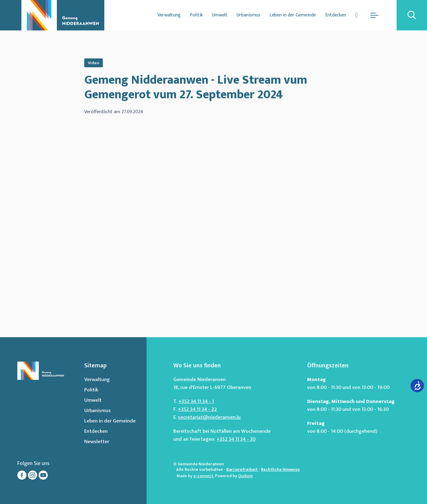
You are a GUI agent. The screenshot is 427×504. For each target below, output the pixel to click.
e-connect (203, 476)
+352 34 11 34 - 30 (236, 439)
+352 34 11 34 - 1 (196, 401)
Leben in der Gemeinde (293, 15)
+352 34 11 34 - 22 (197, 409)
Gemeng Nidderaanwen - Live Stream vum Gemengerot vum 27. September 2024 (196, 87)
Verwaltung (169, 15)
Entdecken (336, 15)
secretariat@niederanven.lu (209, 417)
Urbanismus (248, 15)
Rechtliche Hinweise (280, 469)
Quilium (245, 476)
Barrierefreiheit (242, 469)
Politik (196, 15)
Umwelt (220, 15)
